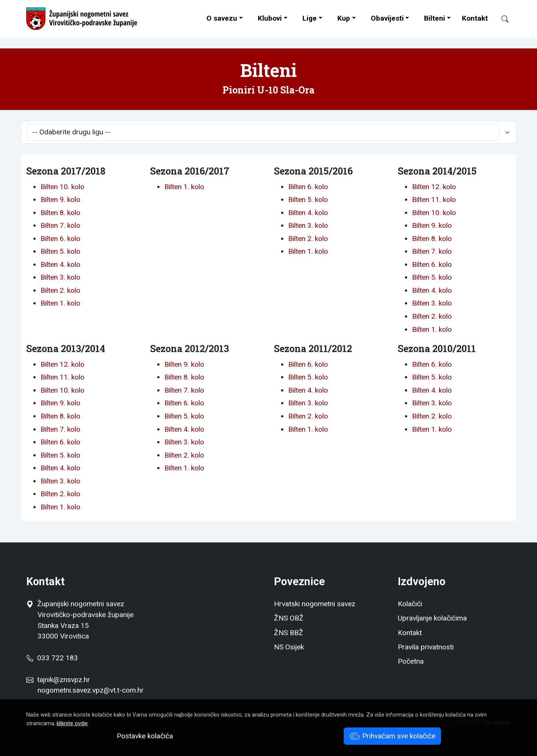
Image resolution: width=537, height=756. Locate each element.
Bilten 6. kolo (60, 239)
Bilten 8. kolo (60, 213)
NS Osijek (289, 647)
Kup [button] (344, 18)
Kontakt (475, 18)
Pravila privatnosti (426, 647)
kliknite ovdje (72, 723)
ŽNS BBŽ (289, 633)
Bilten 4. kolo (60, 264)
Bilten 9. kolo (60, 200)
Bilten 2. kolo (60, 290)
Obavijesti (387, 18)
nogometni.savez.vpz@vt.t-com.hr (91, 690)
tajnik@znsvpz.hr (64, 680)
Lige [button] (310, 18)
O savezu (222, 18)
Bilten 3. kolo (60, 277)
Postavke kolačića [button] (145, 736)
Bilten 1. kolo (60, 303)
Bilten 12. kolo (434, 187)
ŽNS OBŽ (289, 618)
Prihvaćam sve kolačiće (392, 736)
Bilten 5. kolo (60, 251)
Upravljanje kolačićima (432, 618)
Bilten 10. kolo (62, 187)
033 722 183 (52, 658)
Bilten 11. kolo (434, 200)
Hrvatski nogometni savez (315, 604)
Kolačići (410, 604)
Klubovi (270, 18)
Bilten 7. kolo (60, 225)
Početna (411, 661)
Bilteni (435, 18)
